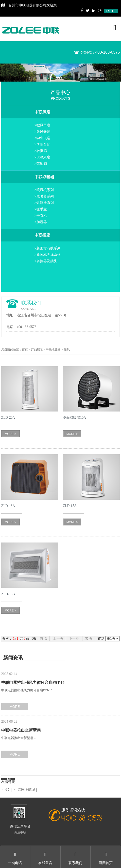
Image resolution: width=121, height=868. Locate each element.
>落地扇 (41, 164)
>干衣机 (41, 216)
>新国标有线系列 (48, 248)
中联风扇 (42, 112)
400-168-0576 (107, 52)
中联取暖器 (44, 177)
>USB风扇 (42, 157)
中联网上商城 (25, 790)
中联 (6, 790)
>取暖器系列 (44, 196)
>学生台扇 (42, 144)
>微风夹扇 (42, 132)
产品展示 (37, 349)
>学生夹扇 (42, 138)
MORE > (10, 434)
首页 (25, 349)
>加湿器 (41, 222)
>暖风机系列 (44, 190)
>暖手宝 (41, 209)
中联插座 (42, 235)
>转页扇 (41, 151)
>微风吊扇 (42, 125)
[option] (60, 73)
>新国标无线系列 (48, 255)
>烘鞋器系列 (44, 203)
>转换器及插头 (46, 261)
